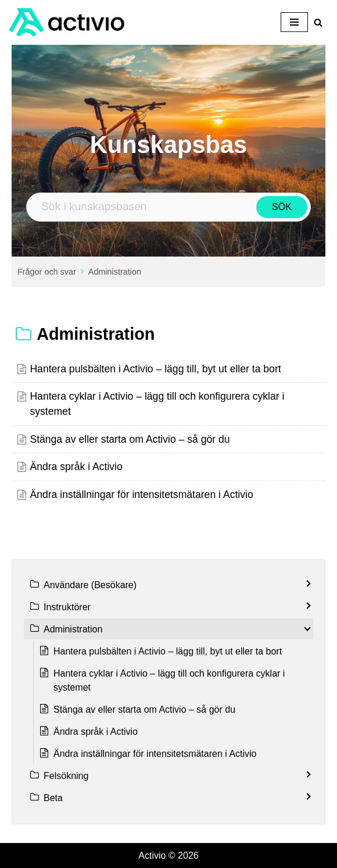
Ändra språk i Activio (76, 467)
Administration (115, 272)
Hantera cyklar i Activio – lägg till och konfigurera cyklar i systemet (169, 680)
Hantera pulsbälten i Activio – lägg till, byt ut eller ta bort (155, 369)
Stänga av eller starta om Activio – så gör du (130, 439)
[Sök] (318, 22)
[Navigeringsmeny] (294, 22)
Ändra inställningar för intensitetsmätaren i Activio (141, 495)
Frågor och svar (47, 272)
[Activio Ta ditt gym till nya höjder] (67, 22)
